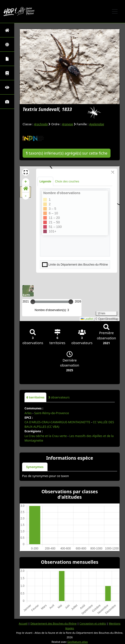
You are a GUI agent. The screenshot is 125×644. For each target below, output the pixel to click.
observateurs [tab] (59, 397)
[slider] (71, 302)
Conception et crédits (93, 623)
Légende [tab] (45, 181)
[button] (26, 172)
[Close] (113, 172)
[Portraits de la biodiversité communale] (7, 59)
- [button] (26, 196)
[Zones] (7, 44)
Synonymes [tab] (35, 467)
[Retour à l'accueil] (7, 30)
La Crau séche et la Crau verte (46, 436)
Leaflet (87, 319)
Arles (28, 413)
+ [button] (26, 182)
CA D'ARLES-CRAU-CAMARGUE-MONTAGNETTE (57, 422)
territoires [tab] (35, 397)
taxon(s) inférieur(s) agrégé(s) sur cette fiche (67, 153)
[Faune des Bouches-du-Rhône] (7, 73)
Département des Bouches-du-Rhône (53, 623)
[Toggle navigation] (115, 11)
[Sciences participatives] (7, 87)
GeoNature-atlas (77, 642)
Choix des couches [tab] (67, 181)
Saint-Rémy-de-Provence (52, 413)
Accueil (23, 623)
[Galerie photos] (7, 102)
